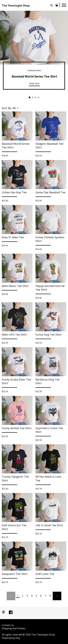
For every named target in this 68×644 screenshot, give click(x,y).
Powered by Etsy (11, 638)
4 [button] (38, 97)
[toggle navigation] (64, 5)
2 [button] (33, 97)
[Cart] (57, 6)
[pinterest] (4, 613)
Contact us (8, 625)
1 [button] (30, 97)
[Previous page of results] (11, 596)
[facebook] (11, 613)
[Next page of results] (57, 596)
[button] (15, 108)
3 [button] (35, 97)
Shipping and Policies (14, 628)
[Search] (52, 6)
